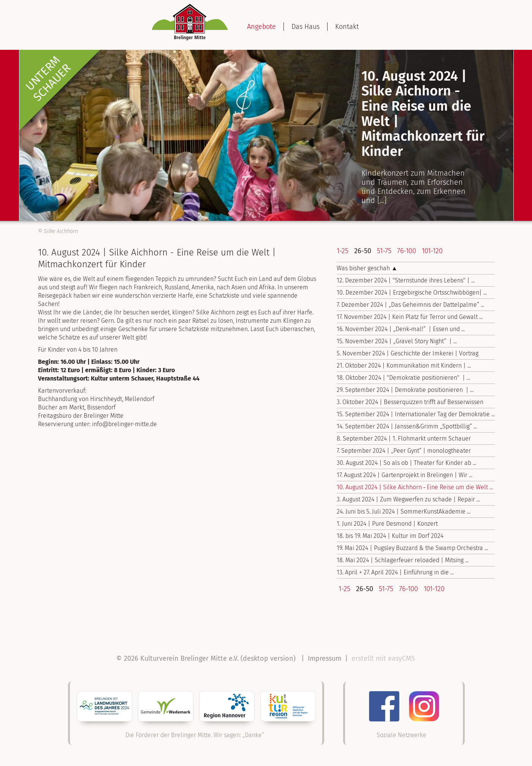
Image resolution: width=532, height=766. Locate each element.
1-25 (343, 251)
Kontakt (347, 27)
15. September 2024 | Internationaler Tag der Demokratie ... (416, 414)
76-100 (407, 251)
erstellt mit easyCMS (384, 658)
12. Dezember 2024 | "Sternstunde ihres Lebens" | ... (406, 280)
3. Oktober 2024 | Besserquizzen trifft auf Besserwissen (410, 402)
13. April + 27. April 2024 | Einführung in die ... (395, 572)
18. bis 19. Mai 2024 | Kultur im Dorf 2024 (390, 536)
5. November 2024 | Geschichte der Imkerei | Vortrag (408, 353)
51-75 (384, 251)
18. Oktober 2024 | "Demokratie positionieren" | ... (403, 378)
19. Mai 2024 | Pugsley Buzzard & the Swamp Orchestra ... (412, 548)
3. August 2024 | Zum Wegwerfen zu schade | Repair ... (408, 499)
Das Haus (306, 27)
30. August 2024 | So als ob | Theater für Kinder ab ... (406, 463)
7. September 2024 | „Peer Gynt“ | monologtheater (404, 451)
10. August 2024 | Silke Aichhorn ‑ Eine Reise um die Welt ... (415, 487)
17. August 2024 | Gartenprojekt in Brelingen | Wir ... (405, 475)
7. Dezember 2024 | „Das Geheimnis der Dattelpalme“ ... (410, 305)
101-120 (432, 251)
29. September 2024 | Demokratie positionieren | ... (405, 390)
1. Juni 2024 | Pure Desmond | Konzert (387, 524)
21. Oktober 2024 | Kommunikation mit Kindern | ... (404, 366)
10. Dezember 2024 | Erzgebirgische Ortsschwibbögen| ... (412, 293)
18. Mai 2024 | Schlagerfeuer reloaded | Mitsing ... (403, 560)
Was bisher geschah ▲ (367, 268)
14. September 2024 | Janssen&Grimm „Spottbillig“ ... (407, 426)
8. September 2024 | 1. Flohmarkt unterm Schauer (404, 439)
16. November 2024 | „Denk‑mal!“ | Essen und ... (401, 329)
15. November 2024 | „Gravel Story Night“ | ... (397, 341)
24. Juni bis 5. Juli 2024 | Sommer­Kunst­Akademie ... (404, 511)
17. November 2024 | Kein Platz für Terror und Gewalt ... (410, 317)
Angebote (261, 27)
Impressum (325, 658)
